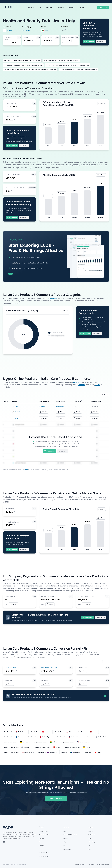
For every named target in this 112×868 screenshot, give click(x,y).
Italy (47, 30)
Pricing (82, 7)
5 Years (102, 104)
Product (31, 7)
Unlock (82, 671)
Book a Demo (103, 7)
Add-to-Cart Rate (10, 668)
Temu (98, 385)
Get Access (101, 41)
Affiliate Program (93, 842)
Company (72, 7)
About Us (90, 831)
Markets (42, 838)
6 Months (101, 175)
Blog (65, 842)
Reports (41, 842)
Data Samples (67, 849)
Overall (105, 394)
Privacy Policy (91, 864)
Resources (50, 7)
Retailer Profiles (44, 831)
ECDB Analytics (43, 856)
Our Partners (91, 835)
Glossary (66, 838)
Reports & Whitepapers (70, 835)
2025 (66, 310)
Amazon (9, 30)
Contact (90, 846)
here (27, 470)
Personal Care (27, 30)
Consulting (61, 7)
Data (40, 7)
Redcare (81, 385)
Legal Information (80, 864)
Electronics (42, 406)
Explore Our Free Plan (56, 798)
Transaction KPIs (44, 835)
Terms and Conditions (103, 864)
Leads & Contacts (44, 853)
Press (89, 849)
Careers (90, 838)
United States (60, 406)
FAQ (65, 846)
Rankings (42, 846)
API (40, 849)
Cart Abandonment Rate (49, 668)
